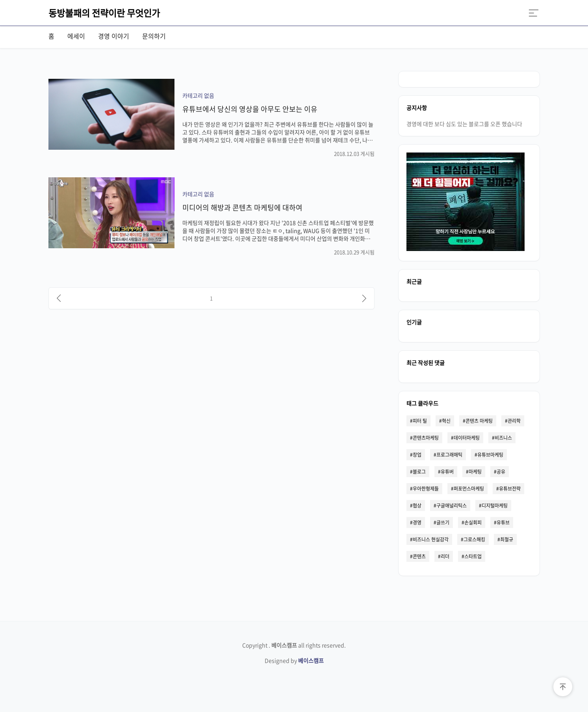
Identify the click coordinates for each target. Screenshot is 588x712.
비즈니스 (503, 438)
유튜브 (503, 522)
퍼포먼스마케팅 (469, 489)
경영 (417, 522)
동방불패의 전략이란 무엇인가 (104, 13)
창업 (417, 455)
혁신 (446, 421)
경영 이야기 (114, 36)
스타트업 (473, 556)
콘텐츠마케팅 (426, 438)
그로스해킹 (474, 539)
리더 (445, 556)
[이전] (59, 298)
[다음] (364, 298)
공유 (501, 472)
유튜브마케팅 (490, 455)
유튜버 (447, 472)
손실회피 (473, 522)
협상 (417, 506)
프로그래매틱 (449, 455)
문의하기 (154, 36)
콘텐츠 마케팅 (479, 421)
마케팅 (475, 472)
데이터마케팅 (467, 438)
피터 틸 (420, 421)
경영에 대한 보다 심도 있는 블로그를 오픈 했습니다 (464, 124)
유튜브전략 (510, 489)
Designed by (294, 660)
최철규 (507, 539)
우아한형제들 (426, 489)
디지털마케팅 (495, 506)
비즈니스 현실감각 (431, 539)
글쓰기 (443, 522)
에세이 (76, 36)
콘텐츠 (419, 556)
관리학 (514, 421)
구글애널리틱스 (452, 506)
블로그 (419, 472)
